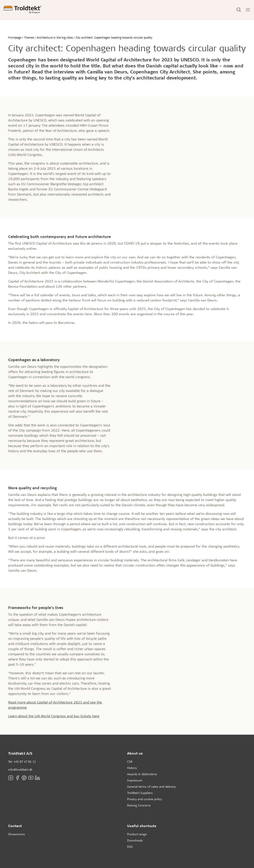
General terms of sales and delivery (151, 786)
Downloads (135, 840)
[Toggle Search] (239, 10)
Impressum (135, 780)
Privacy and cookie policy (145, 799)
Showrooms (17, 834)
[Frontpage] (22, 10)
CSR (130, 762)
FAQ (130, 847)
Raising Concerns (139, 805)
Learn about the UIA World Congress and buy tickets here (54, 716)
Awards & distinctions (142, 774)
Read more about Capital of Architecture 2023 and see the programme (55, 705)
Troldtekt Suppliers (140, 793)
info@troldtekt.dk (20, 769)
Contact (15, 826)
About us (135, 753)
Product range (137, 834)
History (132, 768)
